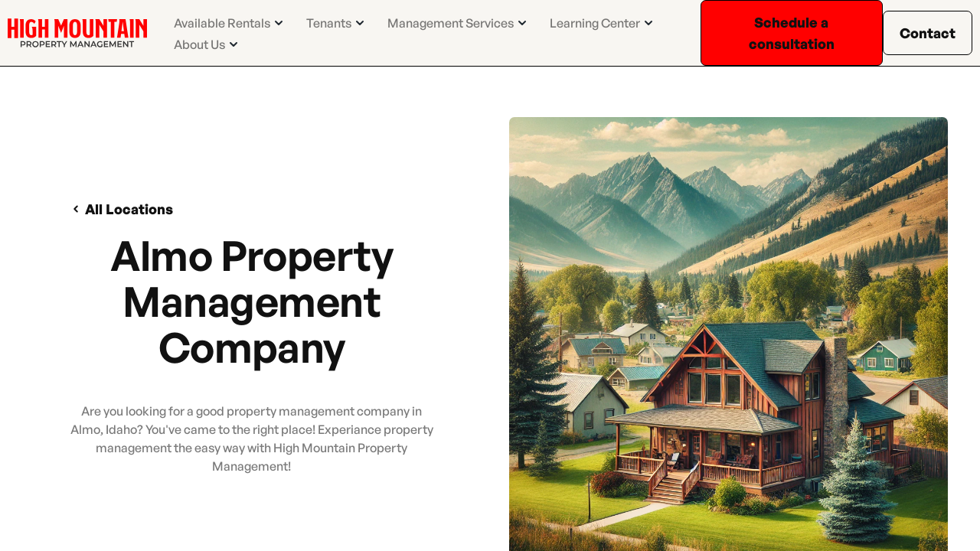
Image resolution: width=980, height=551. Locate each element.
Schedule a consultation (792, 33)
